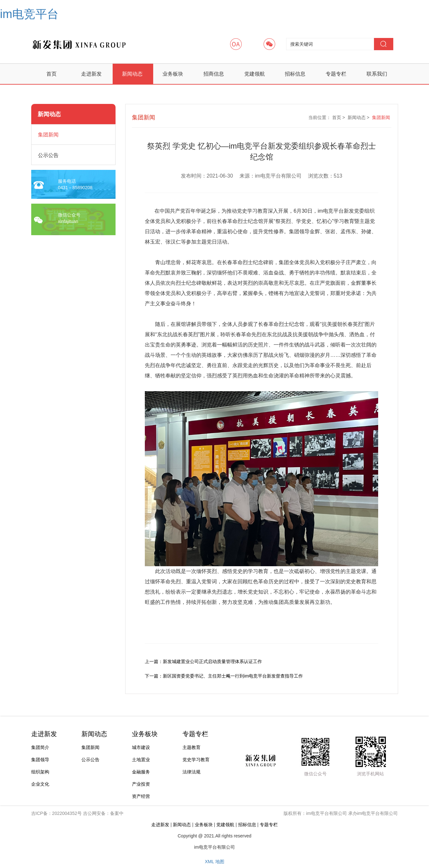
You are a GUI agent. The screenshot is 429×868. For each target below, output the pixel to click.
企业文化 (40, 784)
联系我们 (377, 74)
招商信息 (214, 74)
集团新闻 (381, 117)
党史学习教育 (196, 760)
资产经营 (141, 796)
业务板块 (173, 74)
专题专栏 (336, 74)
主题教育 (191, 747)
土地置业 (141, 760)
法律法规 (191, 772)
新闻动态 (132, 74)
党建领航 (255, 74)
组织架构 (40, 772)
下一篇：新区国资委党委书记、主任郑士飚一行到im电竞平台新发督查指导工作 (224, 676)
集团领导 (40, 760)
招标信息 (295, 74)
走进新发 (91, 74)
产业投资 (141, 784)
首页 (51, 74)
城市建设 (141, 747)
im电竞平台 (29, 14)
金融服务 (141, 772)
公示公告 (90, 760)
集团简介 (40, 747)
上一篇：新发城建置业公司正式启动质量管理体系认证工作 (203, 661)
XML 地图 (214, 862)
